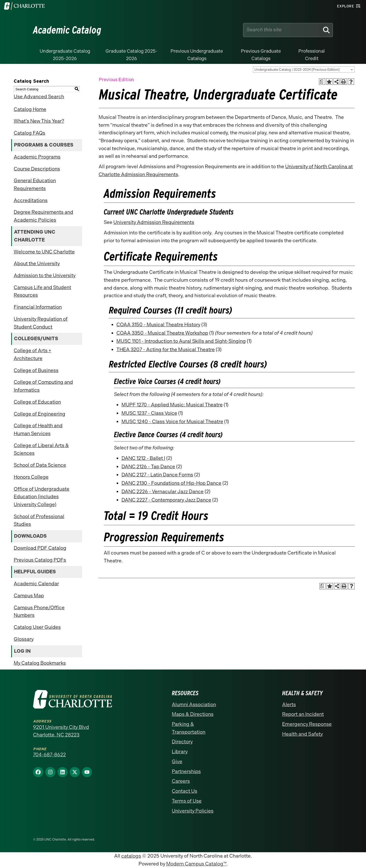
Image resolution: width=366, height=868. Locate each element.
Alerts (289, 705)
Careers (181, 781)
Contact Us (185, 791)
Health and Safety (302, 734)
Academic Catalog (67, 30)
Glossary (24, 639)
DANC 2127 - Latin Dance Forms (157, 475)
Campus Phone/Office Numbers (39, 611)
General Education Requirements (35, 184)
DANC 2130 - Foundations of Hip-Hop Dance (171, 483)
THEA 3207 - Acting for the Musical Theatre (166, 350)
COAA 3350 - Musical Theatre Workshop (162, 333)
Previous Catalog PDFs (40, 560)
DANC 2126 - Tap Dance (148, 467)
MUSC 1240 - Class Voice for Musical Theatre (172, 422)
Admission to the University (45, 275)
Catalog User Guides (37, 627)
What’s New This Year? (39, 121)
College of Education (37, 402)
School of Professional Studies (39, 520)
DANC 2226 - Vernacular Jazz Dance (163, 492)
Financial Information (38, 307)
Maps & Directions (193, 714)
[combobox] (304, 69)
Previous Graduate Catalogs (261, 55)
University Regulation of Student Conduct (41, 323)
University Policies (193, 811)
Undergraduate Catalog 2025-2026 (65, 55)
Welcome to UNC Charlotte (44, 252)
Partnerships (186, 771)
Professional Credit (312, 55)
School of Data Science (40, 465)
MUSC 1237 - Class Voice (149, 413)
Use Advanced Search (39, 97)
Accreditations (31, 200)
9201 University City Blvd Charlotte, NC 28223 (61, 731)
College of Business (36, 370)
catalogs (131, 856)
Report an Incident (303, 714)
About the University (37, 264)
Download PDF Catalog (40, 548)
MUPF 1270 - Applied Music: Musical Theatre (172, 405)
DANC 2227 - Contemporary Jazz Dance (166, 500)
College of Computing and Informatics (43, 386)
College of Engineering (40, 414)
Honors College (31, 477)
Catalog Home (30, 109)
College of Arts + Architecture (32, 354)
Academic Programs (37, 157)
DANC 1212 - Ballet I (143, 458)
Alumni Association (194, 705)
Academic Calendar (36, 584)
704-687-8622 (49, 755)
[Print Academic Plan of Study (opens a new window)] (322, 82)
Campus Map (29, 596)
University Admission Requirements (154, 222)
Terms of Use (187, 801)
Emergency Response (307, 724)
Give (177, 762)
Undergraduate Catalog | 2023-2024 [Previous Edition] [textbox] (297, 70)
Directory (182, 742)
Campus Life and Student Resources (42, 291)
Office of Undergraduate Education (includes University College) (42, 497)
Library (180, 752)
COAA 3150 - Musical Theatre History (158, 325)
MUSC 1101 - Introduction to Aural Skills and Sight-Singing (181, 341)
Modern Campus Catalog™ (196, 864)
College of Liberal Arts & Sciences (41, 449)
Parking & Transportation (189, 728)
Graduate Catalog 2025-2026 (132, 55)
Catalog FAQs (29, 133)
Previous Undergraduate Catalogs (197, 55)
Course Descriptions (37, 169)
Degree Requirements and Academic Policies (43, 216)
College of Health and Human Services (38, 430)
